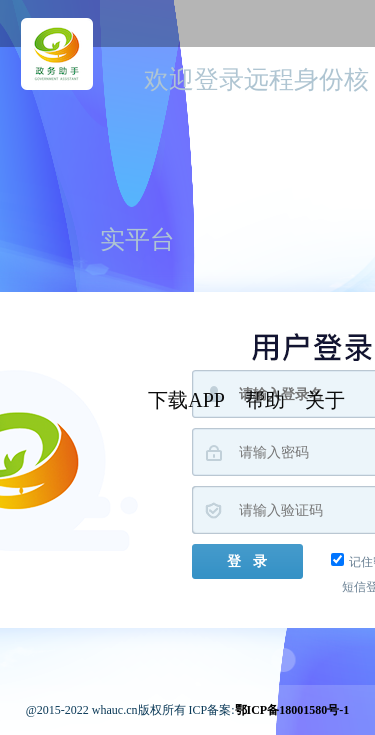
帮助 (265, 400)
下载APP (186, 400)
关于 (325, 400)
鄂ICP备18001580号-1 (292, 710)
